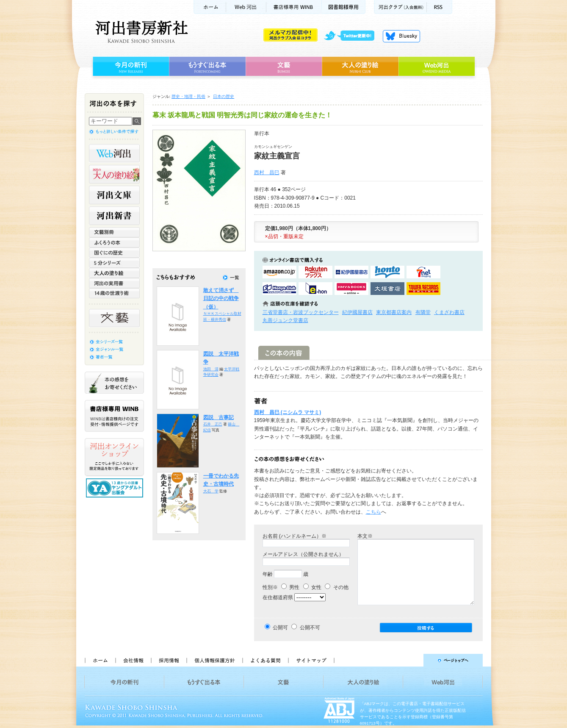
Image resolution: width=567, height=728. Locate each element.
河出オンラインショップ (114, 457)
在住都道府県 (278, 597)
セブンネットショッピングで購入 (423, 272)
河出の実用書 (114, 283)
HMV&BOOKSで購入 (351, 289)
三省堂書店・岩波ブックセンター (301, 312)
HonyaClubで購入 (279, 289)
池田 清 (211, 369)
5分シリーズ (114, 263)
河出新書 (114, 216)
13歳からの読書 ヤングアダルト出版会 (116, 488)
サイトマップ (311, 660)
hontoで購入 (387, 272)
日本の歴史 (224, 96)
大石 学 (211, 491)
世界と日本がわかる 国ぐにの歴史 (114, 253)
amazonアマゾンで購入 (279, 272)
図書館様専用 (344, 7)
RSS (440, 7)
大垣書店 (387, 289)
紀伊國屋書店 (357, 312)
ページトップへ (412, 660)
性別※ (270, 587)
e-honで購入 (315, 289)
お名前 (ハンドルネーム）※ (295, 536)
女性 (312, 587)
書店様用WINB (294, 7)
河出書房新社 (140, 32)
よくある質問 (265, 660)
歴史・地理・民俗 (188, 96)
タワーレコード (423, 289)
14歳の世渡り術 (114, 293)
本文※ (365, 536)
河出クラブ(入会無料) (400, 7)
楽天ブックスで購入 (315, 272)
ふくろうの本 (114, 242)
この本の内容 (284, 353)
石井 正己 (213, 424)
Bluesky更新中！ (401, 36)
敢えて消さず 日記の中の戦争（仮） (221, 299)
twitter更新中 (352, 36)
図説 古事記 (219, 417)
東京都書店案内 (394, 312)
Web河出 (246, 7)
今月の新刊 (130, 67)
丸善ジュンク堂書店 (285, 320)
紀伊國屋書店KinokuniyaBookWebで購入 (351, 272)
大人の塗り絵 (360, 67)
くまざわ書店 (449, 312)
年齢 (268, 574)
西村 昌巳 (267, 172)
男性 (290, 587)
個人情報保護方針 (214, 660)
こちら (373, 512)
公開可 (280, 628)
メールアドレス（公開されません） (303, 554)
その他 (336, 587)
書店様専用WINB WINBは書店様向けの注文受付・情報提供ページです (114, 416)
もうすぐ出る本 (207, 67)
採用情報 (169, 660)
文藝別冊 (114, 232)
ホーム (210, 7)
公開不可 (310, 628)
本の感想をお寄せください (114, 383)
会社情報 (133, 660)
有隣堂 (423, 312)
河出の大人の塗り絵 (114, 174)
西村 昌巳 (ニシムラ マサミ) (288, 412)
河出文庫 (114, 195)
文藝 (284, 67)
